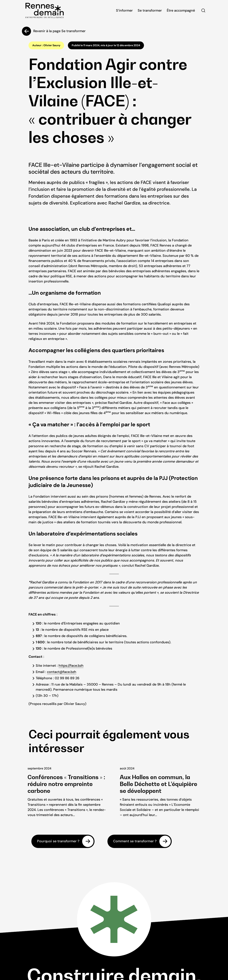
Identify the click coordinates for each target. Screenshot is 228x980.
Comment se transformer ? (135, 841)
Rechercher (203, 10)
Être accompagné (181, 10)
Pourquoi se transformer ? (58, 841)
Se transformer (150, 10)
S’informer (124, 10)
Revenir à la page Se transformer (59, 31)
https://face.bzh (71, 666)
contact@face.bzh (62, 672)
